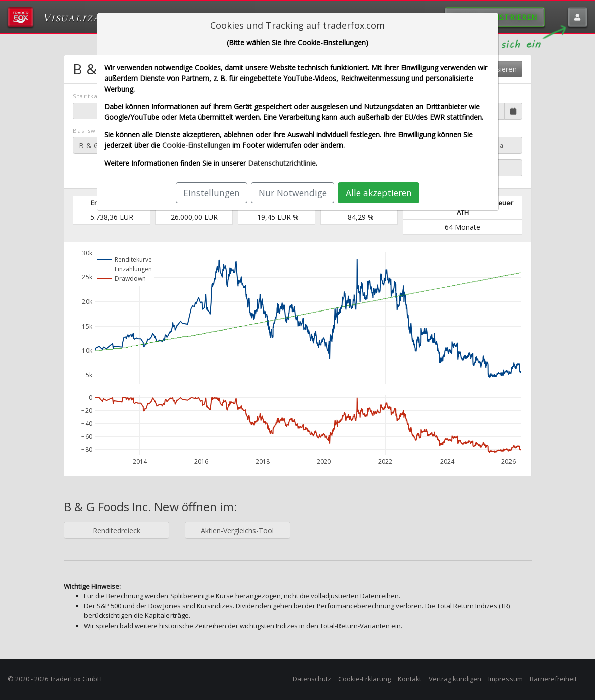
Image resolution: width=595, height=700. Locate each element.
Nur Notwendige (293, 193)
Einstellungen (211, 193)
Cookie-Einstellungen (196, 145)
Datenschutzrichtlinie (282, 163)
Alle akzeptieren (379, 193)
